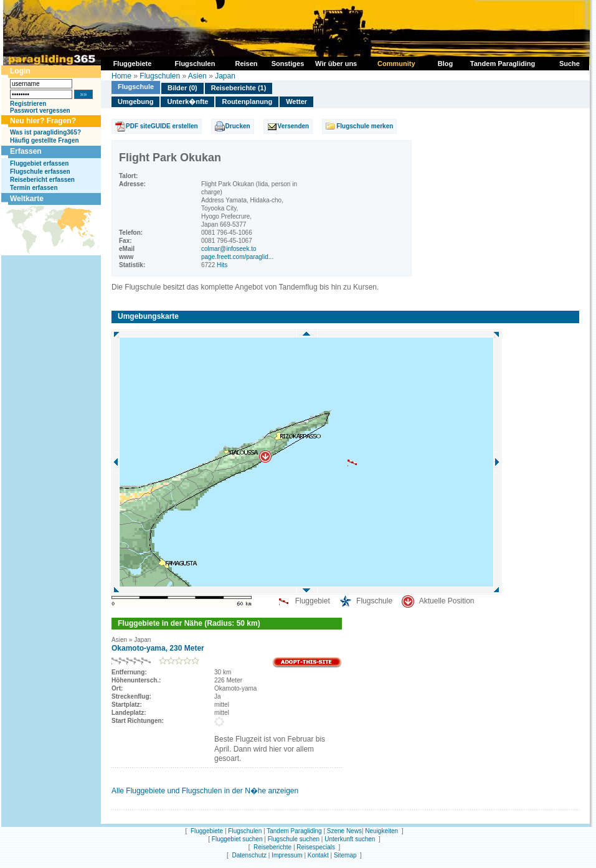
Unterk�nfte (187, 101)
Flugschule (136, 87)
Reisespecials (316, 847)
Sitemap (345, 855)
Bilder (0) (182, 88)
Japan (225, 76)
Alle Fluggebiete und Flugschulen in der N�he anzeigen (205, 791)
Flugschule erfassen (40, 172)
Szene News (344, 831)
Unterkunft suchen (350, 839)
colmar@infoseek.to (229, 249)
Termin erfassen (34, 188)
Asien (197, 76)
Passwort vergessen (40, 111)
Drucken (238, 126)
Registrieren (28, 104)
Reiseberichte (272, 847)
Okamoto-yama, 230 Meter (158, 648)
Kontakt (318, 855)
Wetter (296, 101)
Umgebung (135, 101)
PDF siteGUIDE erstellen (162, 126)
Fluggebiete (207, 831)
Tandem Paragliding (294, 831)
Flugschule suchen (294, 839)
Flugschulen (160, 76)
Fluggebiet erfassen (39, 163)
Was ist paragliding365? (45, 132)
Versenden (294, 126)
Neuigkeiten (381, 831)
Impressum (287, 855)
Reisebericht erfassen (42, 180)
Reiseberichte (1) (239, 88)
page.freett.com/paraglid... (237, 257)
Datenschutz (249, 855)
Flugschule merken (365, 126)
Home (121, 76)
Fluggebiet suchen (237, 839)
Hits (222, 265)
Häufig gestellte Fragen (45, 140)
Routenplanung (247, 101)
